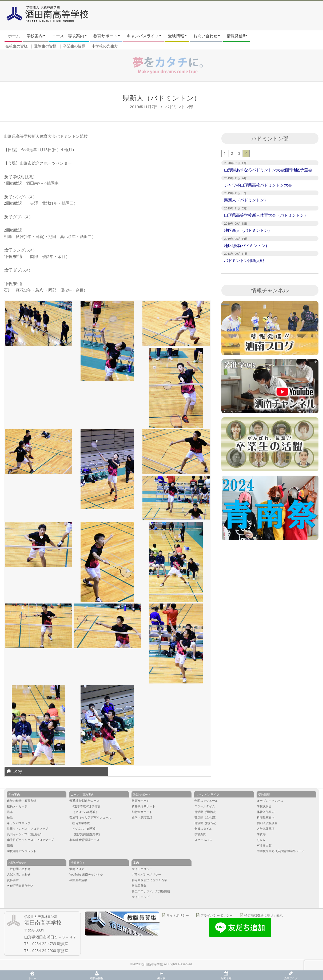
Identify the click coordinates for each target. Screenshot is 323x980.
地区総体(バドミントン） (247, 245)
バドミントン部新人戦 (244, 260)
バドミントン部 (179, 107)
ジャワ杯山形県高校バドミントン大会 (258, 185)
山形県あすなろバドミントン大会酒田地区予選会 (268, 170)
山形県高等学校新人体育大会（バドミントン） (266, 215)
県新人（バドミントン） (246, 200)
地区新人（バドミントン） (248, 230)
